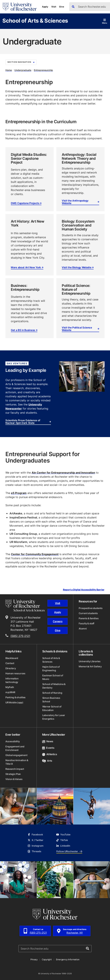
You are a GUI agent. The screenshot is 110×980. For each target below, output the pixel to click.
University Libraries (90, 661)
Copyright (47, 959)
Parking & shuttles (15, 697)
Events (48, 748)
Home (9, 70)
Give (62, 7)
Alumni (83, 628)
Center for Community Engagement (35, 554)
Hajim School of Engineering (51, 669)
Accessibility (13, 741)
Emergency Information (68, 959)
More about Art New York (27, 267)
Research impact (15, 769)
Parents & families (89, 618)
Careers (58, 621)
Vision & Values (14, 779)
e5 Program (19, 493)
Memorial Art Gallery (90, 666)
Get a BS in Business (24, 330)
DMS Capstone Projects (26, 203)
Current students (88, 613)
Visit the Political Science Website (80, 329)
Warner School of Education (52, 708)
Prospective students (91, 608)
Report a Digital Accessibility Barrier (84, 590)
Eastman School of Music (53, 677)
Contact (10, 663)
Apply (45, 7)
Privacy (34, 959)
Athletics (50, 754)
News (48, 741)
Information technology (12, 680)
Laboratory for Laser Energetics (54, 717)
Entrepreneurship (43, 70)
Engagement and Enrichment (15, 748)
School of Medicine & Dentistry (54, 686)
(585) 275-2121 (20, 636)
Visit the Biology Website (78, 267)
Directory (11, 668)
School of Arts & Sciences (35, 20)
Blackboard (12, 658)
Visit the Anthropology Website (80, 202)
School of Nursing (52, 693)
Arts (47, 761)
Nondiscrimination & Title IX (17, 762)
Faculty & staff (86, 623)
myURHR (10, 692)
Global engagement (16, 755)
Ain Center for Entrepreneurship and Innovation (63, 473)
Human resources (15, 673)
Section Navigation (21, 62)
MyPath (10, 687)
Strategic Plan (13, 774)
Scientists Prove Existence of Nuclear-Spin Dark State (28, 422)
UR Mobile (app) (14, 702)
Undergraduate (23, 70)
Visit (54, 7)
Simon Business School (51, 700)
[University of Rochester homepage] (20, 7)
